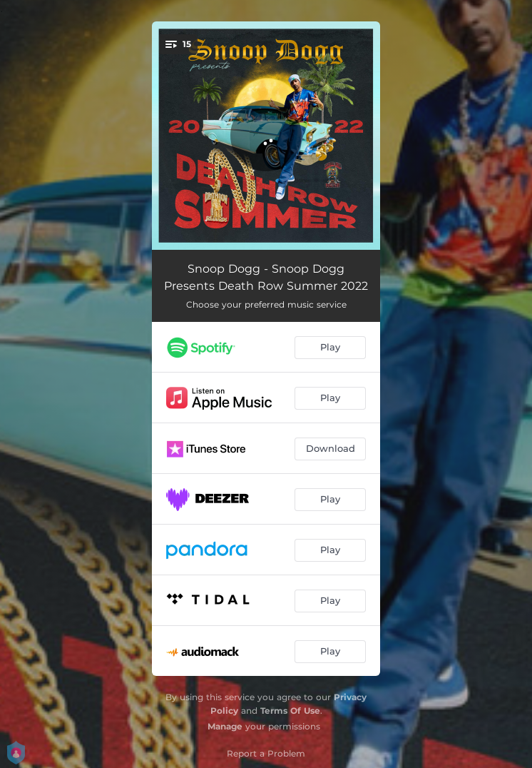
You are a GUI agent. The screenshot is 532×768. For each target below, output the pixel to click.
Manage (225, 726)
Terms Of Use (290, 711)
